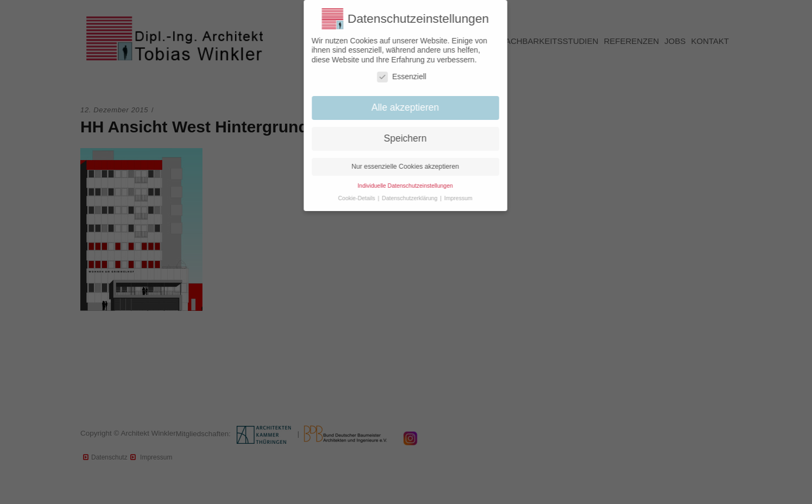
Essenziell (397, 77)
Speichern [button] (400, 138)
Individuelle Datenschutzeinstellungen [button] (400, 186)
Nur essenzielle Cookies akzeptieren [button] (400, 167)
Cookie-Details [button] (352, 198)
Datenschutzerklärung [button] (405, 198)
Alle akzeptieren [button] (400, 107)
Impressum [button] (453, 198)
